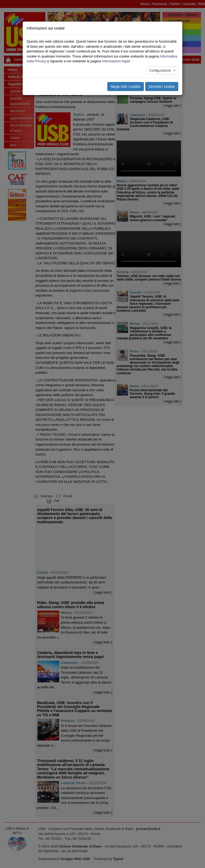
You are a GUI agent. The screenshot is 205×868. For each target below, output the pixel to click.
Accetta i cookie (162, 87)
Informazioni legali (116, 61)
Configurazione (160, 71)
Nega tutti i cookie (126, 87)
